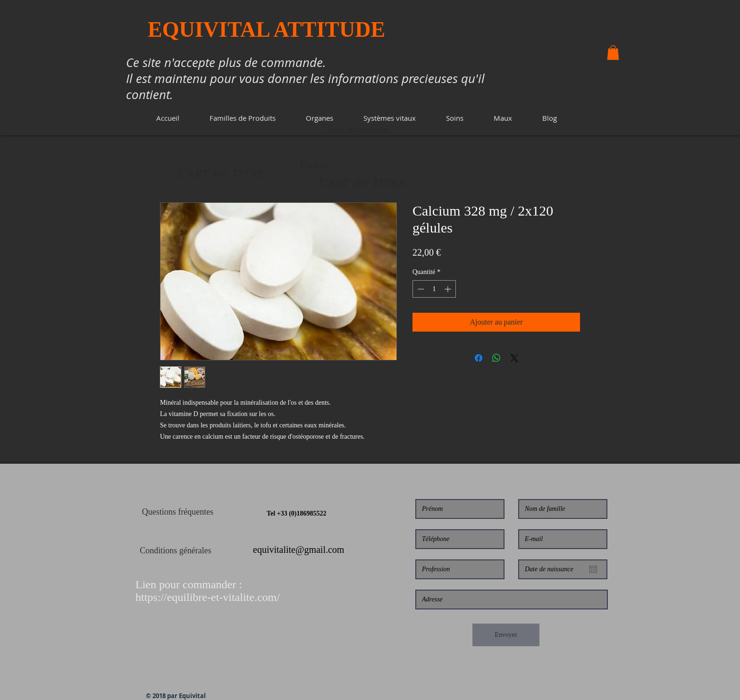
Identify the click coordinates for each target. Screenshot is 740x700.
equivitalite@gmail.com (299, 550)
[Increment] (449, 289)
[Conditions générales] (176, 551)
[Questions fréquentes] (178, 512)
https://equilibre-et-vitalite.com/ (208, 597)
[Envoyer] (506, 635)
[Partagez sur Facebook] (479, 358)
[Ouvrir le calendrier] (593, 569)
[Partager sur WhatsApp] (496, 358)
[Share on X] (514, 358)
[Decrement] (420, 289)
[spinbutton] (434, 289)
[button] (243, 118)
